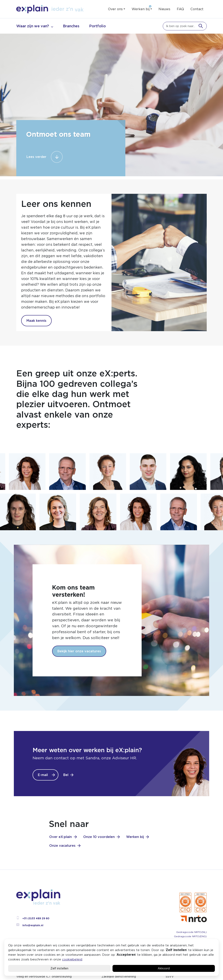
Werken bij (141, 9)
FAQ (180, 9)
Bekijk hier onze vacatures (79, 651)
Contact (197, 9)
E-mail (43, 775)
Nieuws (164, 9)
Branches (71, 26)
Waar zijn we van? (33, 26)
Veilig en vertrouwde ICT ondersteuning (44, 977)
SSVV (170, 977)
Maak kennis (36, 321)
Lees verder (36, 157)
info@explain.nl (30, 925)
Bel (66, 775)
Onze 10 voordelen (99, 837)
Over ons (115, 9)
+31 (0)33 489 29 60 (33, 918)
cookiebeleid (72, 959)
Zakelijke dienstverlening (119, 977)
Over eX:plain (61, 837)
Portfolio (97, 26)
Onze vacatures (62, 846)
